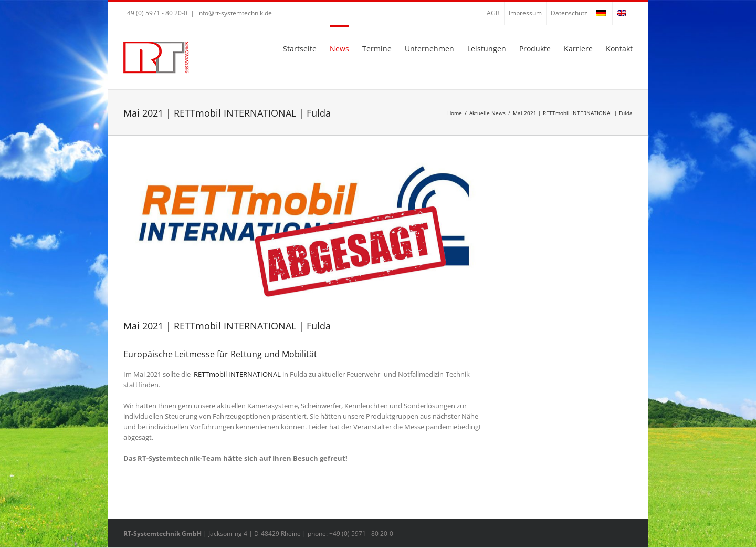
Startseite (300, 49)
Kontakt (619, 49)
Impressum (525, 13)
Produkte (535, 49)
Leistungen (487, 49)
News (339, 49)
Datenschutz (569, 13)
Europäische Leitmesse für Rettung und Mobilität (220, 354)
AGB (493, 13)
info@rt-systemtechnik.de (235, 13)
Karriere (578, 49)
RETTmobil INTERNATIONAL (237, 374)
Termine (377, 49)
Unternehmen (429, 49)
